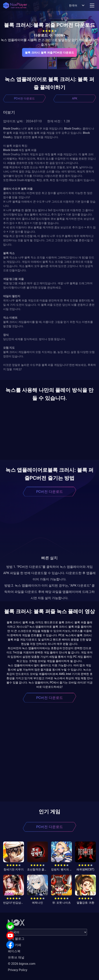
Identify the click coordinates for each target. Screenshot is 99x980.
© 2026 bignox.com (22, 964)
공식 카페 (15, 945)
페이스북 (14, 951)
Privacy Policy (18, 970)
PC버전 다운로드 (24, 98)
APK (75, 98)
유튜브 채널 (16, 957)
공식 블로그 (16, 939)
